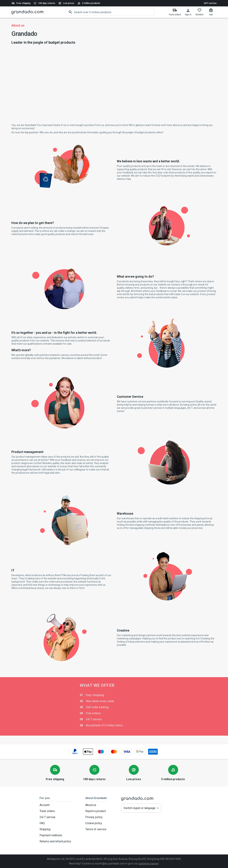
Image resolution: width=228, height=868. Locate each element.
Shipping (55, 829)
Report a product (96, 811)
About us (96, 805)
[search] (114, 12)
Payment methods (55, 835)
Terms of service (96, 829)
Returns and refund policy (55, 841)
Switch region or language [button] (140, 808)
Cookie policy (96, 823)
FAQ (55, 823)
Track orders (55, 811)
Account (55, 805)
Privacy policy (96, 817)
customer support (148, 864)
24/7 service (210, 3)
